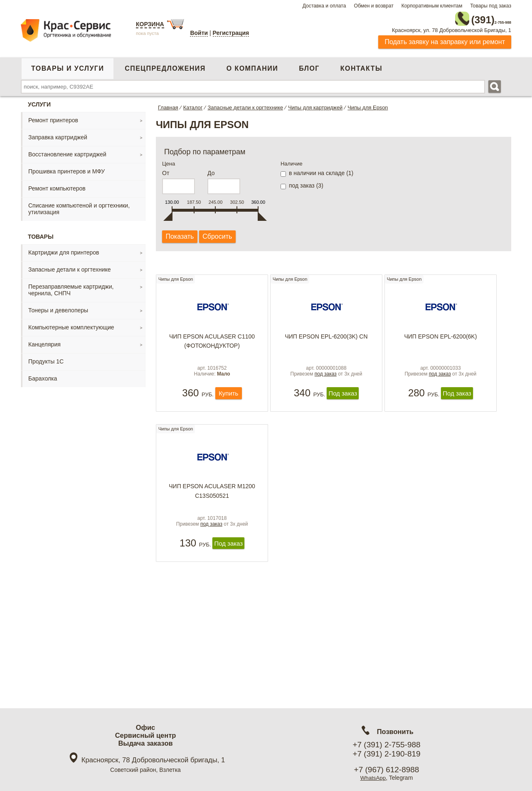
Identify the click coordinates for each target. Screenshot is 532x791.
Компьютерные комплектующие (71, 325)
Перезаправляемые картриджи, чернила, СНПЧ (71, 287)
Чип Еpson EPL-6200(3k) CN (326, 338)
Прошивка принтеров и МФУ (66, 169)
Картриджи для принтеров (64, 250)
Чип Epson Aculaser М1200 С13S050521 (212, 504)
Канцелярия (44, 342)
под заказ (326, 384)
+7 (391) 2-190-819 (386, 754)
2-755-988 (469, 17)
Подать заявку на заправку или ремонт (445, 39)
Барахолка (43, 376)
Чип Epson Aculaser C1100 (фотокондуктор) (212, 343)
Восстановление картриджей (67, 152)
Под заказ (343, 404)
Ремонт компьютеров (57, 186)
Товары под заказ (491, 6)
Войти (199, 33)
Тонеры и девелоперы (58, 308)
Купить (228, 404)
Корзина (150, 24)
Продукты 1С (46, 359)
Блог (309, 66)
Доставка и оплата (324, 6)
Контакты (361, 66)
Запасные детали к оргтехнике (70, 267)
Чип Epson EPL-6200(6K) (440, 338)
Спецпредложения (165, 66)
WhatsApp (373, 778)
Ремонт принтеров (53, 118)
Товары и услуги (68, 66)
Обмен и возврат (373, 6)
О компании (252, 66)
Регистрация (231, 33)
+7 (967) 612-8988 (387, 770)
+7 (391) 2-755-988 (386, 745)
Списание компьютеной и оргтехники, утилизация (79, 206)
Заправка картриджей (58, 135)
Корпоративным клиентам (432, 6)
